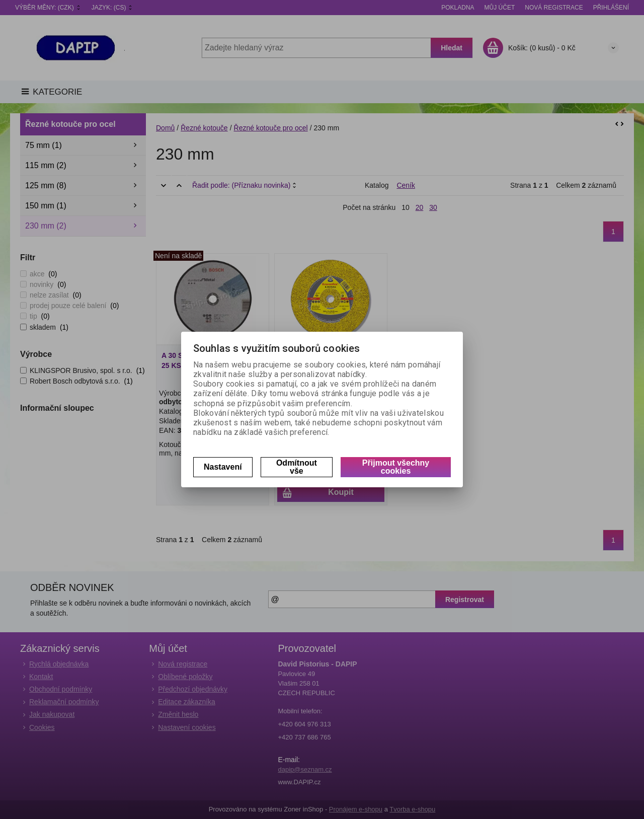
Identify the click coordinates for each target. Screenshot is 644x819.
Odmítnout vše (297, 467)
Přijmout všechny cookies (396, 467)
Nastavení (223, 467)
